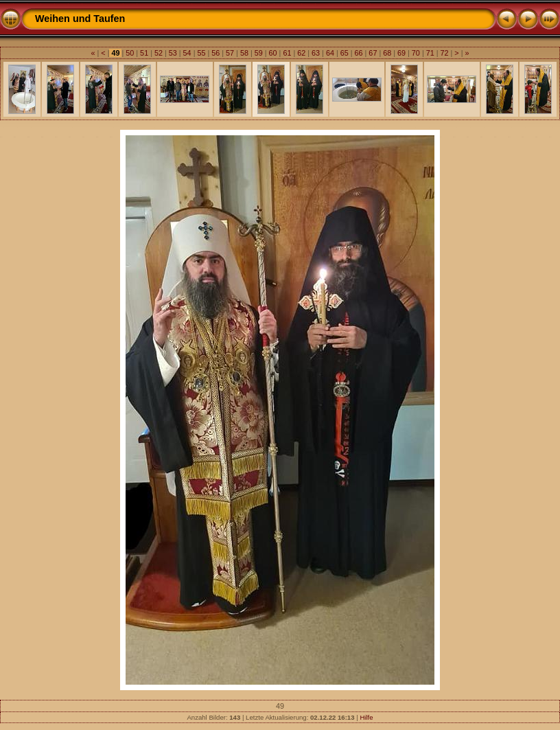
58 (244, 53)
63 (316, 53)
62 (301, 53)
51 (144, 53)
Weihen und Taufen (80, 19)
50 (130, 53)
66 (359, 53)
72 (445, 53)
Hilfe (366, 717)
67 (373, 53)
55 (201, 53)
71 (430, 53)
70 (416, 53)
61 (287, 53)
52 (159, 53)
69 (401, 53)
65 (345, 53)
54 (187, 53)
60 (273, 53)
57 (230, 53)
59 (259, 53)
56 (215, 53)
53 (173, 53)
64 (330, 53)
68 (387, 53)
